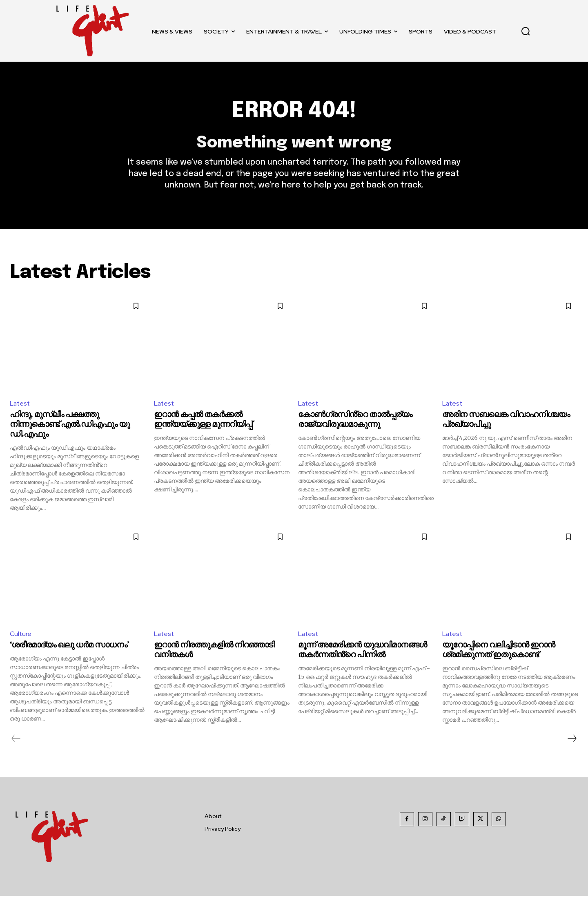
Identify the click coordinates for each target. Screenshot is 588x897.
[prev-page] (16, 739)
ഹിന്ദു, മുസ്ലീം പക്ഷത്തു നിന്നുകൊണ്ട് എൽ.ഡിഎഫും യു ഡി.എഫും (70, 425)
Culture (21, 635)
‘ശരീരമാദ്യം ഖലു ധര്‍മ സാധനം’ (69, 646)
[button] (526, 31)
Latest (20, 404)
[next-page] (572, 739)
